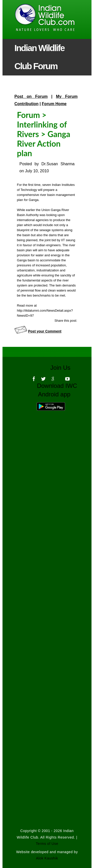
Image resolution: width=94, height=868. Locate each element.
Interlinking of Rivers (42, 129)
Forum (29, 115)
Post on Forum (31, 96)
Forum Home (54, 104)
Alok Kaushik (47, 858)
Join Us (64, 368)
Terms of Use (47, 844)
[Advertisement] (47, 585)
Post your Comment (45, 331)
